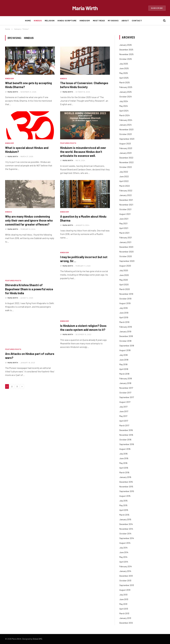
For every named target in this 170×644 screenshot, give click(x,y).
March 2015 (124, 515)
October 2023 (126, 134)
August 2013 (125, 590)
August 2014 (125, 543)
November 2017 (126, 388)
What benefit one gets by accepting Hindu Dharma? (28, 85)
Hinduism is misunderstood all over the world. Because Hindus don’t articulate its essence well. (83, 152)
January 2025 (126, 92)
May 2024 (124, 106)
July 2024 (124, 101)
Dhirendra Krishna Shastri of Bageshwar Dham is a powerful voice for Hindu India (29, 289)
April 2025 (124, 78)
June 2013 (124, 599)
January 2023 (125, 153)
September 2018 (127, 346)
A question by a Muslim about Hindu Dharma (83, 218)
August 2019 (125, 303)
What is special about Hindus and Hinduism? (27, 150)
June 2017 (124, 411)
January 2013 (125, 618)
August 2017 (125, 402)
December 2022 (126, 158)
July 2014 (123, 548)
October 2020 (126, 256)
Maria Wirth (13, 92)
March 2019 (124, 322)
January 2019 (125, 331)
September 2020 (127, 261)
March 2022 (125, 186)
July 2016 (123, 454)
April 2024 (124, 111)
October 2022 (126, 167)
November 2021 (126, 205)
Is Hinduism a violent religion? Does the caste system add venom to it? (83, 328)
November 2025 (126, 54)
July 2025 (124, 64)
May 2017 (123, 416)
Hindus (38, 20)
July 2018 (123, 355)
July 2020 (124, 270)
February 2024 (126, 120)
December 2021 (126, 200)
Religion (50, 20)
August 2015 (125, 496)
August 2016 (125, 449)
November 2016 (126, 435)
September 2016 (127, 444)
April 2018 (124, 369)
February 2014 (126, 566)
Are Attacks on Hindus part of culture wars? (30, 356)
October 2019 (125, 299)
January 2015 (125, 519)
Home (28, 20)
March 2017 (124, 425)
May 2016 (123, 463)
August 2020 (125, 266)
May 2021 (123, 223)
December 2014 (126, 524)
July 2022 (124, 172)
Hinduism (85, 20)
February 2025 (126, 87)
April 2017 (124, 421)
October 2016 (125, 440)
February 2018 (126, 378)
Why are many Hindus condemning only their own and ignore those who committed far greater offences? (29, 220)
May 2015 (123, 505)
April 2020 (124, 284)
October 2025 (126, 59)
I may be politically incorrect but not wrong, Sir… (84, 259)
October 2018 (125, 341)
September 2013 (127, 585)
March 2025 (125, 82)
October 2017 (125, 393)
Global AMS (37, 639)
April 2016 (124, 468)
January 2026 (126, 45)
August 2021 (125, 214)
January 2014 (125, 571)
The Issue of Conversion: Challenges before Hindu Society (84, 85)
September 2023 (127, 139)
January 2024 (126, 125)
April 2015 (124, 510)
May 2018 (123, 364)
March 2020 (125, 289)
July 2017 (123, 407)
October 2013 (125, 580)
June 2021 (124, 219)
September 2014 (127, 538)
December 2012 (126, 623)
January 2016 (125, 477)
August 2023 (125, 144)
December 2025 (126, 50)
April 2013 (124, 609)
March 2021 (124, 233)
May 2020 (124, 280)
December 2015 (126, 482)
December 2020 (126, 247)
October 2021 (125, 209)
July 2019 (123, 308)
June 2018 (124, 360)
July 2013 (123, 595)
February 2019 (126, 327)
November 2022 (126, 162)
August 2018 (125, 350)
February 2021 (126, 237)
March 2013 (124, 613)
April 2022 (124, 181)
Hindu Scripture (67, 20)
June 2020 (124, 275)
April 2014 (124, 562)
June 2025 (124, 68)
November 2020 (126, 252)
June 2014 (124, 552)
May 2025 (124, 73)
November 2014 (126, 529)
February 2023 (126, 148)
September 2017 (127, 397)
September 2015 (127, 491)
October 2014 (125, 534)
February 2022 (126, 191)
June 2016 (124, 458)
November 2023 (126, 129)
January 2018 (125, 383)
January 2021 (125, 242)
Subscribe (157, 8)
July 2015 (123, 501)
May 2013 (123, 604)
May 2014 (123, 557)
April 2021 (124, 228)
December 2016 (126, 430)
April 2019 (124, 317)
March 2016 (124, 472)
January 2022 (126, 195)
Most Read (99, 20)
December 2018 (126, 336)
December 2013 (126, 576)
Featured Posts (68, 143)
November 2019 (126, 294)
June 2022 (124, 176)
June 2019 (124, 313)
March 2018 (124, 374)
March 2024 (125, 115)
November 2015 (126, 487)
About (125, 20)
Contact (137, 20)
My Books (113, 20)
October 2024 (126, 97)
